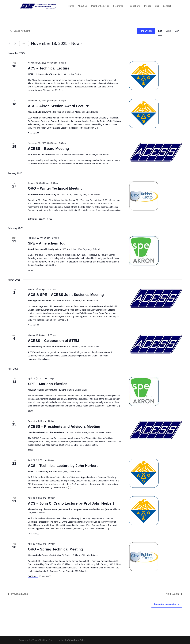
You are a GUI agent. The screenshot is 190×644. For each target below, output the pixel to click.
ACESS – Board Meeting (48, 149)
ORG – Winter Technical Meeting (55, 188)
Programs (118, 6)
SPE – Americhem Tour (47, 243)
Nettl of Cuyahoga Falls (73, 640)
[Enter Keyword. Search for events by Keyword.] (72, 31)
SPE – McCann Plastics (48, 384)
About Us (83, 6)
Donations (135, 6)
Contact (167, 6)
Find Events (146, 31)
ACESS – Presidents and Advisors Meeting (64, 426)
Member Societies (100, 6)
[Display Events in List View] (160, 31)
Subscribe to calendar (165, 604)
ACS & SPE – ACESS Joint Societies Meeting (66, 295)
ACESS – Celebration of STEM (53, 341)
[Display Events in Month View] (168, 31)
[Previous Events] (9, 43)
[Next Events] (15, 43)
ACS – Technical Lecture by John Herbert (63, 466)
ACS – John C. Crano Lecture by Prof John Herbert (71, 503)
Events (147, 6)
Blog (157, 6)
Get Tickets (33, 219)
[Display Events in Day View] (177, 31)
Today (24, 43)
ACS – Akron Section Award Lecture (58, 106)
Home (71, 6)
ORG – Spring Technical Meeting (55, 549)
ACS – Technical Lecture (49, 68)
